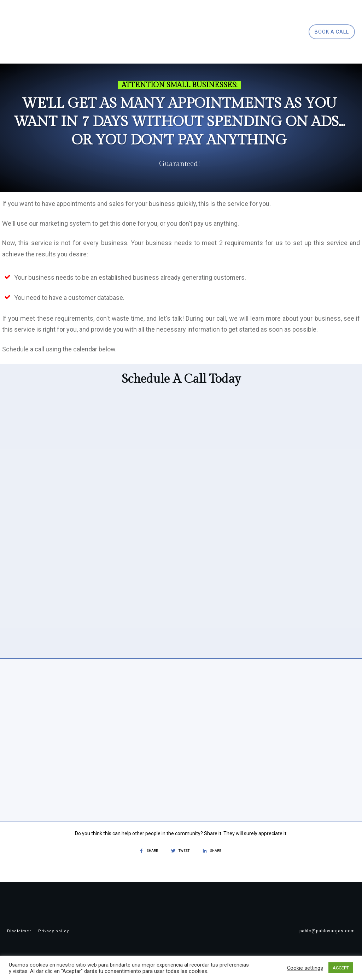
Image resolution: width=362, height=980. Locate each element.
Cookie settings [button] (305, 968)
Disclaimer (19, 931)
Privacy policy (54, 931)
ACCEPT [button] (341, 968)
